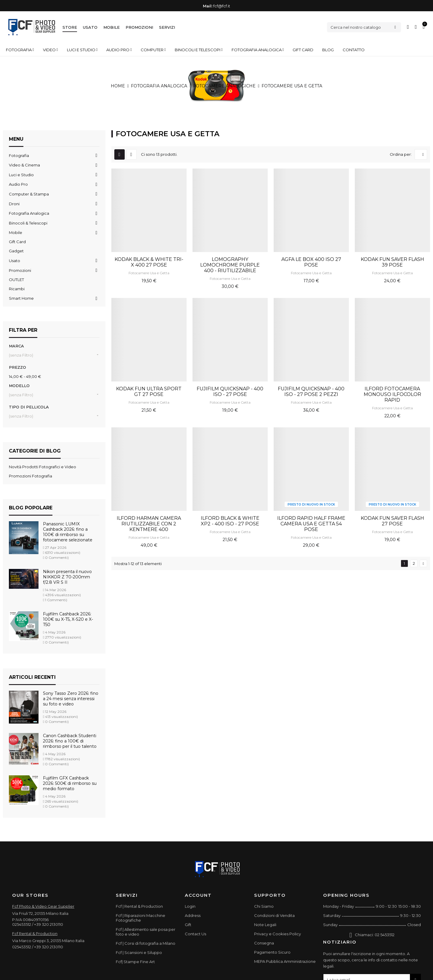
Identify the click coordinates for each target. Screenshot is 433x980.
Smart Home (21, 298)
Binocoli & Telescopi (28, 223)
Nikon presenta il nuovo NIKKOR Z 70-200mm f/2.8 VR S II (67, 577)
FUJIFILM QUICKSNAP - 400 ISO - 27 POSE (230, 392)
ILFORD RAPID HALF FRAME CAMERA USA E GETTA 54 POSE (311, 524)
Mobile (112, 27)
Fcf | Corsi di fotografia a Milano (146, 943)
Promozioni (139, 27)
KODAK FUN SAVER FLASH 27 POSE (392, 521)
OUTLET (16, 280)
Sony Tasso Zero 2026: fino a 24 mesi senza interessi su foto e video (71, 699)
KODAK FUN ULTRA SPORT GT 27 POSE (149, 392)
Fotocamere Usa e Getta (149, 273)
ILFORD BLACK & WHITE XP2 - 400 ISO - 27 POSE (230, 521)
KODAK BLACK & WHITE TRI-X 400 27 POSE (149, 262)
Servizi (167, 27)
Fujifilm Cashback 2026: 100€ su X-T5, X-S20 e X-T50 (68, 619)
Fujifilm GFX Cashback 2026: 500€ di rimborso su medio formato (70, 783)
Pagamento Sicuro (272, 952)
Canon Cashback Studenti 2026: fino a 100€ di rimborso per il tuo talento (70, 741)
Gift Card (17, 242)
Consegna (264, 943)
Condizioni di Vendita (274, 915)
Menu (16, 139)
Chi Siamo (264, 906)
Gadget (16, 251)
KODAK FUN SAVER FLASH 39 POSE (392, 262)
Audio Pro (18, 184)
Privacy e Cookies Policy (278, 934)
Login (190, 906)
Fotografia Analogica (29, 213)
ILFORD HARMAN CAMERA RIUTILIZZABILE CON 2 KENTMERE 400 (149, 524)
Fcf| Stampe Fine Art (135, 962)
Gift (188, 925)
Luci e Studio (21, 175)
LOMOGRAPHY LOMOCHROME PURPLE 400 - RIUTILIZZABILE (230, 265)
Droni (14, 204)
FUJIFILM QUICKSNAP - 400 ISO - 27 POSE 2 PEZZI (311, 392)
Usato (90, 27)
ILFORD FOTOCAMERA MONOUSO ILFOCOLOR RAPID (392, 394)
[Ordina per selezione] (421, 154)
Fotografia (19, 155)
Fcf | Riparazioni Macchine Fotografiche (141, 918)
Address (193, 915)
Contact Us (195, 934)
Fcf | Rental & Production (139, 906)
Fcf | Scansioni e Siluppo (139, 952)
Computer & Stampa (29, 194)
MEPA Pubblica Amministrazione (285, 961)
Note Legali (265, 925)
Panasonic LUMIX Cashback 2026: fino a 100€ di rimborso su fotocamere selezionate (68, 532)
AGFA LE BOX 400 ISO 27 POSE (311, 262)
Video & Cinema (24, 165)
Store (70, 27)
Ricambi (17, 289)
